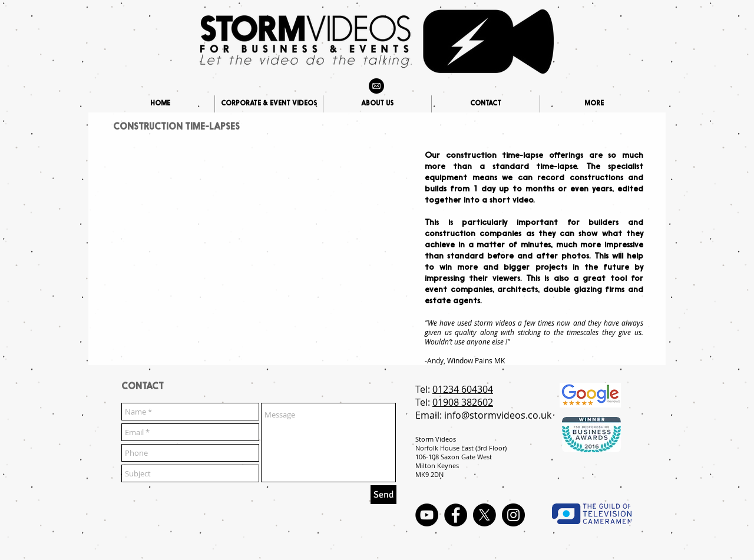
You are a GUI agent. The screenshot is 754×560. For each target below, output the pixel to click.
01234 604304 (463, 389)
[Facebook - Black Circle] (456, 515)
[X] (485, 515)
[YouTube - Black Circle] (427, 515)
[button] (594, 104)
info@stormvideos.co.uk (498, 415)
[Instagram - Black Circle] (513, 515)
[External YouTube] (254, 228)
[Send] (383, 495)
